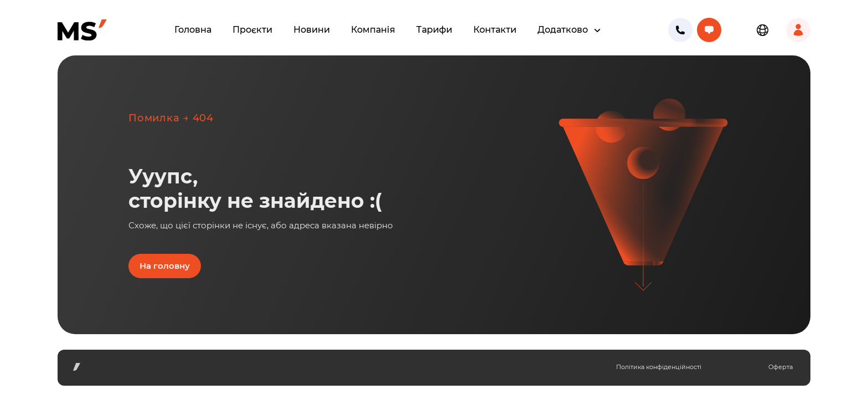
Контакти (495, 30)
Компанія (373, 30)
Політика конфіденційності (659, 367)
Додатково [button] (564, 30)
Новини (312, 30)
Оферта (781, 367)
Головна (193, 30)
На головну (165, 266)
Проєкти (252, 30)
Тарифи (434, 30)
